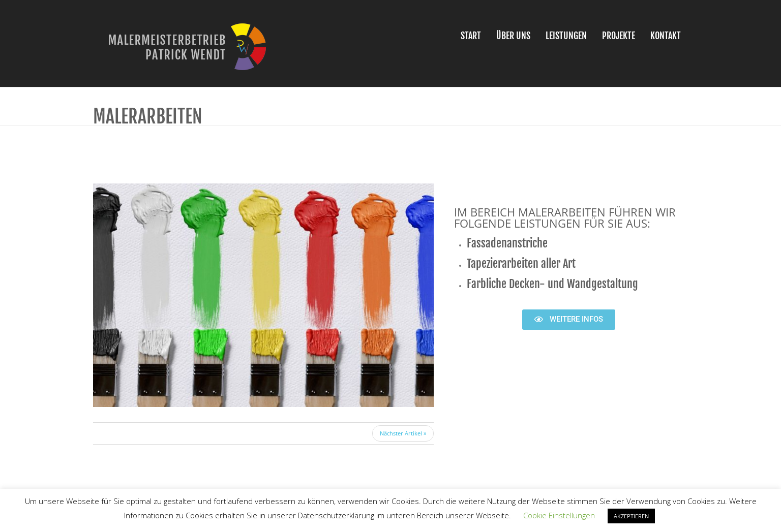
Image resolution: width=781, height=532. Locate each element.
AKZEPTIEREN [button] (631, 516)
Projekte (619, 36)
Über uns (513, 36)
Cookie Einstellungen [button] (559, 515)
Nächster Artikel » (403, 433)
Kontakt (666, 36)
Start (471, 36)
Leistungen (566, 36)
